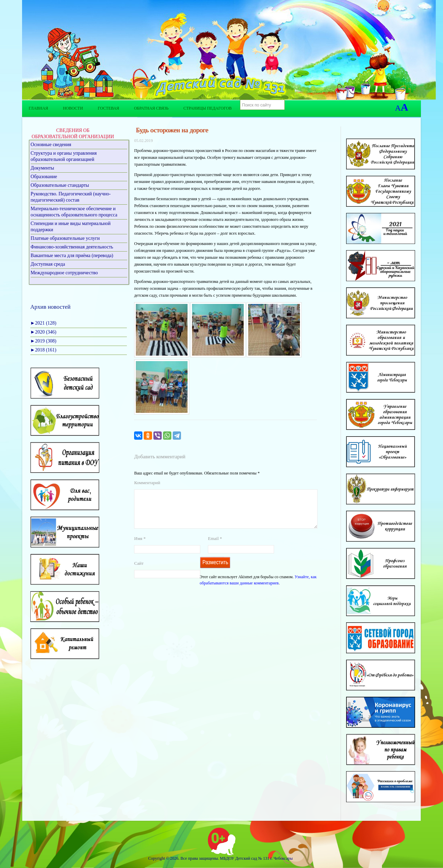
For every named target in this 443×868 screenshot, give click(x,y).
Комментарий (147, 483)
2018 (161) (43, 350)
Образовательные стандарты (60, 185)
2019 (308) (43, 341)
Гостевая (109, 108)
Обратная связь (151, 108)
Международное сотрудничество (64, 273)
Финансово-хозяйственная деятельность (72, 247)
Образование (44, 177)
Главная (38, 108)
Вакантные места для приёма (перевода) (72, 256)
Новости (73, 108)
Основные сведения (51, 145)
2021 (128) (43, 323)
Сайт (139, 571)
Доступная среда (48, 264)
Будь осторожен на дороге (171, 130)
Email (215, 547)
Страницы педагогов (208, 108)
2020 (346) (43, 332)
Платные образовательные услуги (65, 238)
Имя (140, 547)
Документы (42, 168)
